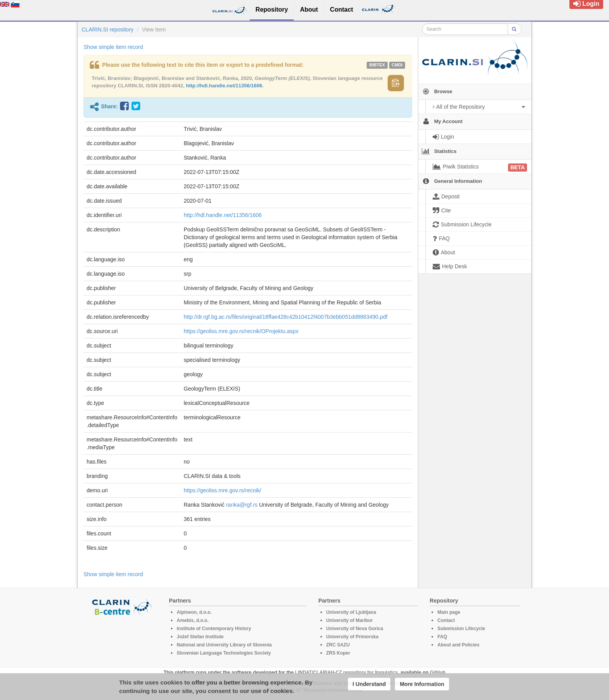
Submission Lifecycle (461, 629)
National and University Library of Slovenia (224, 645)
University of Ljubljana (351, 612)
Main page (449, 612)
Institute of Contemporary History (214, 629)
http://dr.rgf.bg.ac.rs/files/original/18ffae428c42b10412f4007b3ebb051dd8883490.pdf (285, 317)
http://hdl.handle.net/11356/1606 (224, 86)
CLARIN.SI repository (108, 30)
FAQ (442, 637)
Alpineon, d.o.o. (194, 612)
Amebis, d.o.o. (193, 620)
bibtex (377, 65)
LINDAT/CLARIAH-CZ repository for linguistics (346, 672)
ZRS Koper (338, 653)
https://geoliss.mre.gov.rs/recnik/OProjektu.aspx (241, 331)
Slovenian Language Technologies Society (224, 653)
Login (586, 4)
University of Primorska (352, 637)
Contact (446, 620)
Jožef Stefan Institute (200, 637)
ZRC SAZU (338, 645)
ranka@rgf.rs (242, 505)
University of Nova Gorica (355, 629)
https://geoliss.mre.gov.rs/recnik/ (223, 490)
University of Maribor (350, 620)
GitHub (438, 672)
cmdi (397, 65)
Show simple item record (113, 47)
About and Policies (458, 645)
